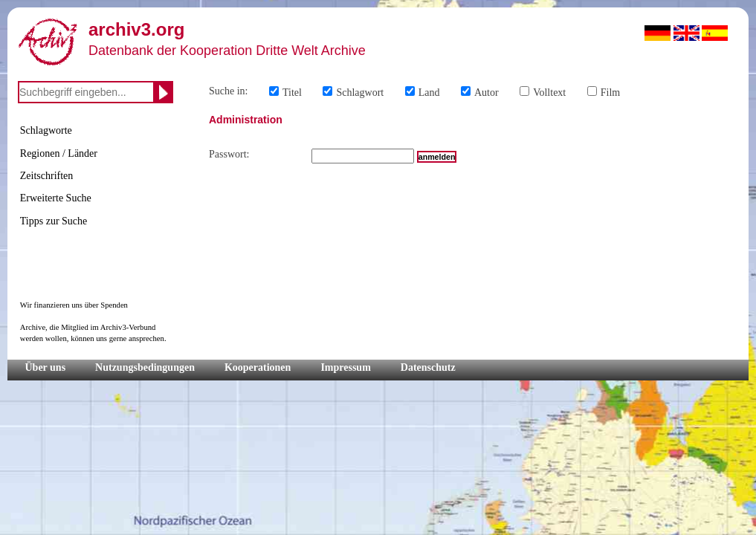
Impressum (345, 367)
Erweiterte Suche (56, 198)
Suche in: (229, 91)
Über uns (46, 367)
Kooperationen (258, 367)
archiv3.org (136, 29)
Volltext (549, 93)
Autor (487, 93)
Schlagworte (46, 130)
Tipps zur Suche (54, 221)
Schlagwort (360, 93)
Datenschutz (428, 367)
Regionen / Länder (59, 153)
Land (429, 93)
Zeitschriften (47, 176)
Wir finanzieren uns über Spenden (74, 305)
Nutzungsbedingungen (145, 367)
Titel (292, 93)
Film (610, 93)
